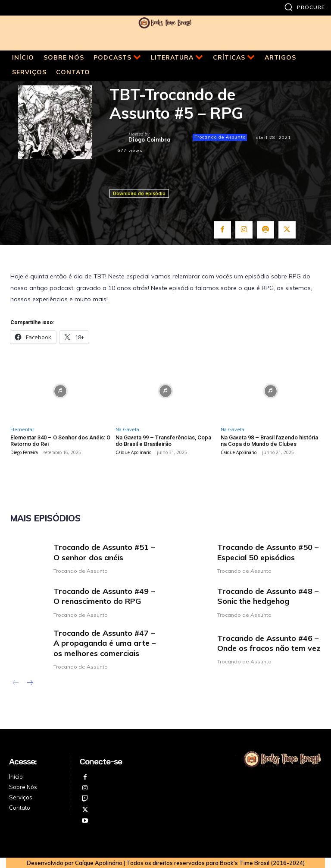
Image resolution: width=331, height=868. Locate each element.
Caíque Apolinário (133, 452)
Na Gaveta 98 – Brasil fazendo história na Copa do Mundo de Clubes (269, 441)
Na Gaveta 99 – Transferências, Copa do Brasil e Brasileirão (163, 441)
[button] (304, 7)
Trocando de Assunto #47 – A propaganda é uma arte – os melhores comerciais (105, 643)
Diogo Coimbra (150, 140)
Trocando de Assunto (220, 137)
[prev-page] (16, 684)
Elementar (22, 429)
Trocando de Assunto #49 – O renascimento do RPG (104, 596)
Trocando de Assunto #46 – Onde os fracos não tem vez (269, 643)
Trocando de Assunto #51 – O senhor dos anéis (104, 552)
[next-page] (30, 684)
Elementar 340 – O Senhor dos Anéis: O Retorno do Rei (60, 441)
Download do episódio (139, 193)
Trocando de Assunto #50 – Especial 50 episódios (268, 552)
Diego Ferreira (24, 452)
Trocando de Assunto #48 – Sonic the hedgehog (268, 596)
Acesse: (23, 762)
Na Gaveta (127, 429)
